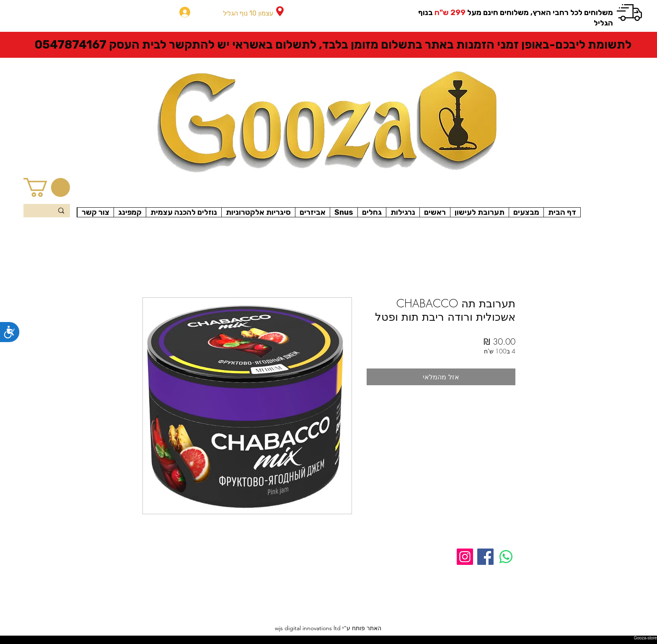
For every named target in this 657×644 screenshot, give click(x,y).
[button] (47, 187)
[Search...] (47, 211)
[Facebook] (485, 557)
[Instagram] (465, 557)
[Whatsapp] (506, 557)
